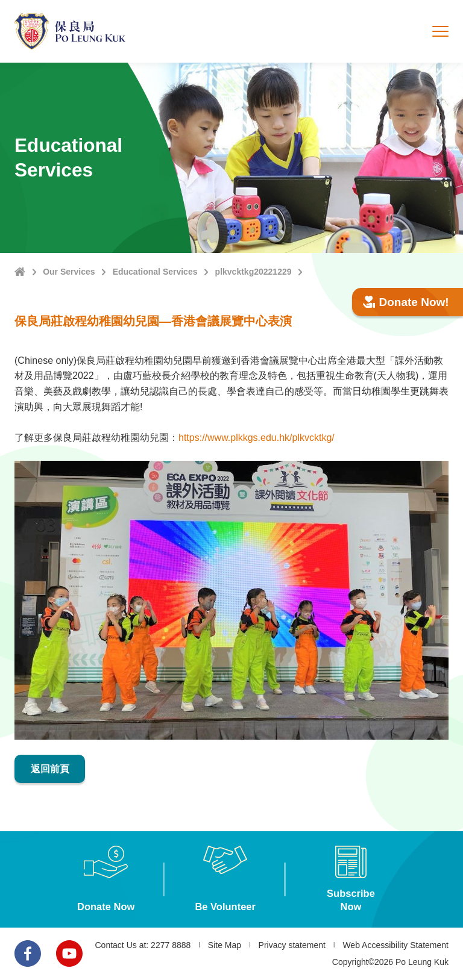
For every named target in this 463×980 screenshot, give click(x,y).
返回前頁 (50, 769)
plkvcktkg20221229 (254, 272)
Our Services (69, 272)
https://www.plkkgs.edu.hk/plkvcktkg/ (257, 438)
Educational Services (155, 272)
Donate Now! (406, 302)
